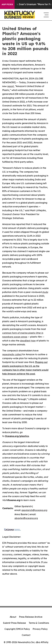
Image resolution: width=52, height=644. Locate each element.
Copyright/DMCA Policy (17, 629)
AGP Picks (7, 4)
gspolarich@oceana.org (34, 510)
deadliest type (28, 341)
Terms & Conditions (39, 623)
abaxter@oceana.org (26, 518)
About (13, 617)
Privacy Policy (40, 629)
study (45, 292)
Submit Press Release (14, 623)
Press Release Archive (31, 617)
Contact (26, 635)
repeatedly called (12, 354)
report (11, 86)
